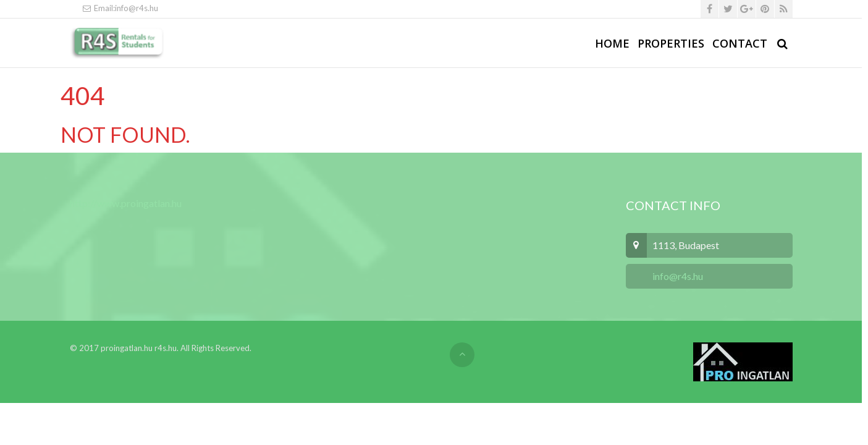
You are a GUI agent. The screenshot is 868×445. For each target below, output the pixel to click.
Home (612, 43)
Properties (671, 43)
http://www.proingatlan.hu (126, 203)
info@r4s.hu (677, 276)
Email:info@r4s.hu (120, 8)
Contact (740, 43)
